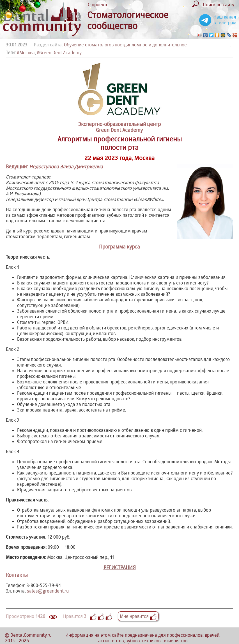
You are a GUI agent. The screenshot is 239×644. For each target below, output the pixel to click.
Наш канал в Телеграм (225, 20)
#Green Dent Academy (59, 53)
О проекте (98, 4)
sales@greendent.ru (48, 591)
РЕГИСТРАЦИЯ (120, 567)
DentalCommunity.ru (31, 635)
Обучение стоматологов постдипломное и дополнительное (125, 45)
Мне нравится (138, 616)
